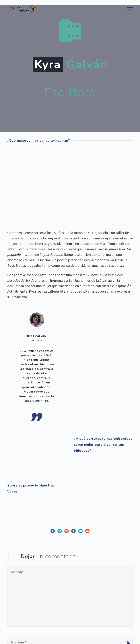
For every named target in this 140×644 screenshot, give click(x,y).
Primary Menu (130, 9)
